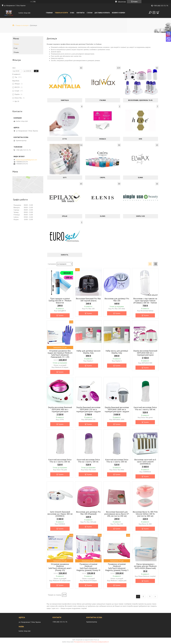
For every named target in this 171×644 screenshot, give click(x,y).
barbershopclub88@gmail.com (26, 160)
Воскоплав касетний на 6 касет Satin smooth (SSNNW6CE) (145, 462)
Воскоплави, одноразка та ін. (140, 100)
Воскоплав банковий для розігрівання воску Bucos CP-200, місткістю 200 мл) (117, 514)
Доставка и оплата (102, 13)
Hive (140, 139)
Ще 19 (17, 101)
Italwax (103, 100)
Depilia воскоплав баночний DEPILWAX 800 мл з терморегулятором (145, 353)
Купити (61, 315)
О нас (72, 13)
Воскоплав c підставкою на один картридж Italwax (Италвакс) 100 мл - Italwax (145, 301)
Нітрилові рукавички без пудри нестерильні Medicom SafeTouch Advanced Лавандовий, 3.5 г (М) (60, 354)
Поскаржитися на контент (82, 642)
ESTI (65, 178)
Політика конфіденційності (100, 642)
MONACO (103, 139)
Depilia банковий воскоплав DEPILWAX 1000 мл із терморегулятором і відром (117, 409)
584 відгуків (122, 2)
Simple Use (140, 216)
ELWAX (140, 178)
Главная (49, 13)
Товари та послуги (22, 25)
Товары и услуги (61, 13)
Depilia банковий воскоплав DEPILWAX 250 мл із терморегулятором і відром (88, 409)
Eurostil (65, 255)
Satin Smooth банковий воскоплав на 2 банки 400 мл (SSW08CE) (60, 514)
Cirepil (103, 178)
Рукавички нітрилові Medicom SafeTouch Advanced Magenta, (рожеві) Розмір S (117, 567)
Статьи (90, 13)
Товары (16, 44)
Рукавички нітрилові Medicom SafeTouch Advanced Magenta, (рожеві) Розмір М (88, 567)
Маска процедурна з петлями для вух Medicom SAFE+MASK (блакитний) (145, 566)
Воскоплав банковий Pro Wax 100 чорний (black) (88, 300)
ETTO (65, 139)
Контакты (81, 13)
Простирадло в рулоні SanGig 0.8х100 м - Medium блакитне (60, 301)
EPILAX (65, 216)
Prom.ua (96, 640)
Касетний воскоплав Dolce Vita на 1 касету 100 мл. (145, 408)
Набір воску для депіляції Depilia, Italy (117, 352)
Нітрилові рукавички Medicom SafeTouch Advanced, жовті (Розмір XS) (60, 567)
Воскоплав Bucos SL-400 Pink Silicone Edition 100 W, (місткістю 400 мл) (145, 514)
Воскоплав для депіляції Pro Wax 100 (117, 300)
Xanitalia (65, 100)
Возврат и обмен (118, 13)
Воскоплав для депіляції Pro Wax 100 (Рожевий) (88, 513)
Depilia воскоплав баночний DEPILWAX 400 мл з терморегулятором (60, 409)
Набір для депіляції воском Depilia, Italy (88, 352)
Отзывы (16, 52)
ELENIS (103, 216)
